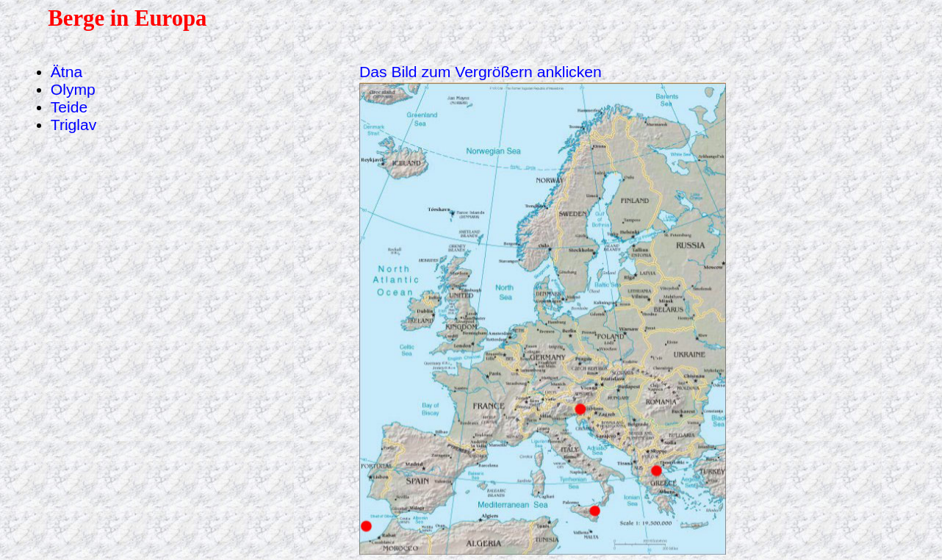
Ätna (66, 72)
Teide (69, 107)
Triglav (74, 125)
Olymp (73, 89)
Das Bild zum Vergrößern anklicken (481, 72)
